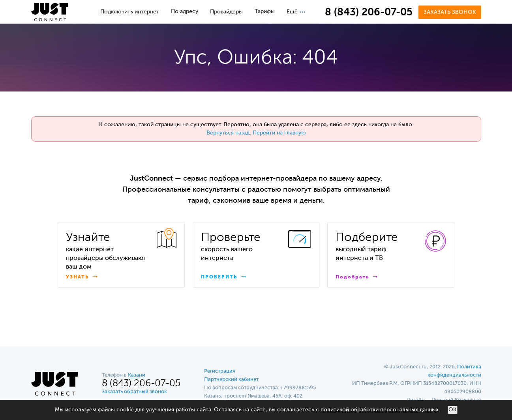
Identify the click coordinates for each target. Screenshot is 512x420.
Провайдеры (226, 12)
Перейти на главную (279, 133)
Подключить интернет (130, 12)
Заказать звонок (450, 12)
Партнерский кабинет (231, 380)
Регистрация (220, 371)
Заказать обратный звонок (134, 392)
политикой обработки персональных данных (380, 410)
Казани (137, 375)
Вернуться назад (228, 133)
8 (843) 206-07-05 (369, 13)
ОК (453, 410)
